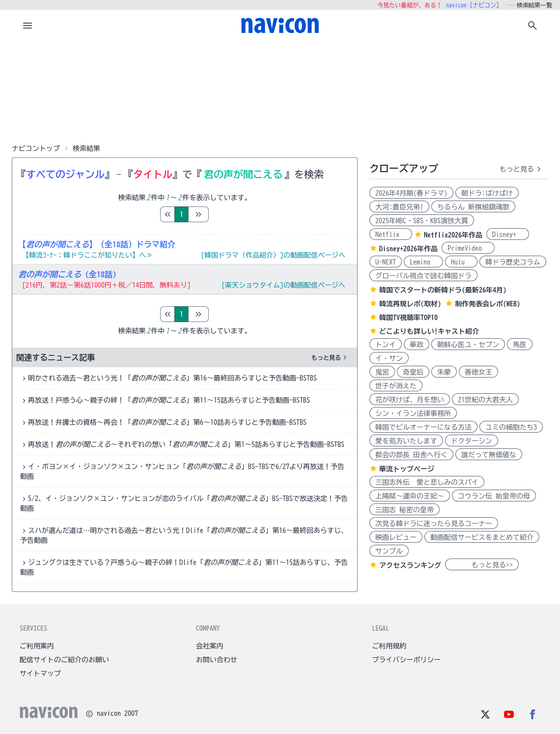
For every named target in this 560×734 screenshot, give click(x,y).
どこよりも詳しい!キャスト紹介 (429, 331)
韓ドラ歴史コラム (513, 262)
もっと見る (330, 357)
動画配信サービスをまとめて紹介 (482, 537)
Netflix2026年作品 (453, 235)
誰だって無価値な (489, 455)
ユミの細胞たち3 (511, 427)
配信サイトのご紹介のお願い (64, 660)
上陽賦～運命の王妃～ (410, 496)
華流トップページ (407, 469)
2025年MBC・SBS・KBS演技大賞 (422, 221)
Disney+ (508, 235)
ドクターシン (472, 441)
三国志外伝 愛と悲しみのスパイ (427, 482)
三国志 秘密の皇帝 (405, 510)
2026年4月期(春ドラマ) (411, 193)
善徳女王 (478, 372)
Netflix (391, 235)
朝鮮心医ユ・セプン (468, 345)
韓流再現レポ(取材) (410, 304)
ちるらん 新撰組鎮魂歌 (473, 207)
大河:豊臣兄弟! (399, 207)
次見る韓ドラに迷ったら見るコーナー (434, 524)
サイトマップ (40, 674)
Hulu (461, 262)
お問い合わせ (217, 660)
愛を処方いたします (406, 441)
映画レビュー (396, 537)
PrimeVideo (468, 248)
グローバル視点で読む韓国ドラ (423, 276)
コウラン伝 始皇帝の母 (494, 496)
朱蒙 (444, 372)
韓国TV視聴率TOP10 (408, 318)
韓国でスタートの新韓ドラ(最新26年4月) (443, 290)
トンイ (386, 345)
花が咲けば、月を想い (410, 400)
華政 (417, 345)
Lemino (423, 262)
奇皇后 (413, 372)
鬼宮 (382, 372)
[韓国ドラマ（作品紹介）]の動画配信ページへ (273, 255)
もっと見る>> (482, 565)
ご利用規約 (389, 646)
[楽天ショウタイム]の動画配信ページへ (283, 285)
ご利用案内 (37, 646)
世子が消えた (396, 386)
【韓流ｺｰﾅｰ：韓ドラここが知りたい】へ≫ (87, 255)
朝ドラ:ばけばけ (487, 193)
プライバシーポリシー (406, 660)
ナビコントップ (36, 148)
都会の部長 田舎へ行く (411, 455)
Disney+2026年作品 (408, 249)
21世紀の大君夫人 (485, 400)
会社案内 (210, 646)
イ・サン (389, 358)
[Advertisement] (280, 90)
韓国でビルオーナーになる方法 (423, 427)
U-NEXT (386, 262)
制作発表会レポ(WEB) (488, 304)
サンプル (389, 551)
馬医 (520, 345)
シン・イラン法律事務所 (413, 413)
